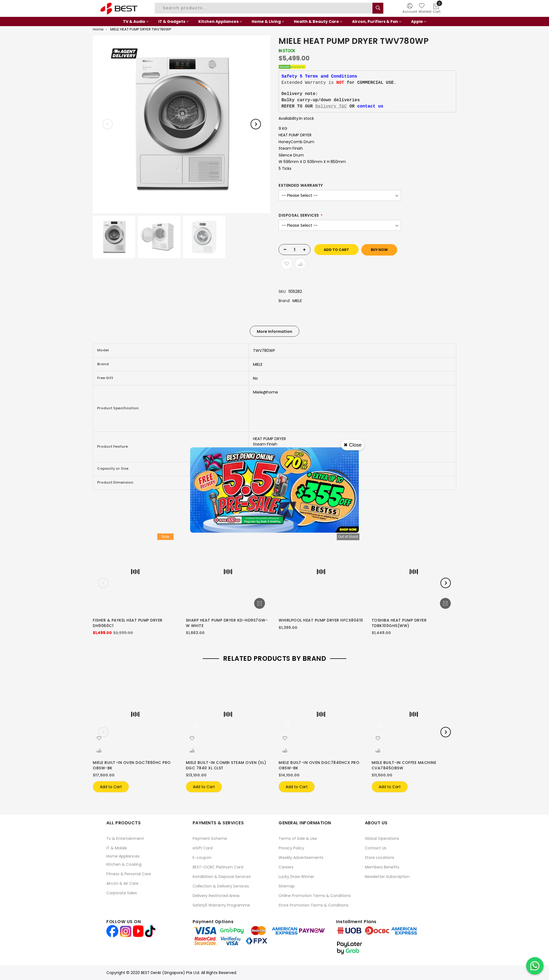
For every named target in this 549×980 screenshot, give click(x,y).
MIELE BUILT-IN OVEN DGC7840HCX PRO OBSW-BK (319, 765)
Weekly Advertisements (301, 858)
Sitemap (287, 886)
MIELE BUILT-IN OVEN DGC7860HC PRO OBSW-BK (132, 765)
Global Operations (382, 838)
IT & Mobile (117, 848)
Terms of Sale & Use (298, 838)
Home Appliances (123, 856)
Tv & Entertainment (125, 838)
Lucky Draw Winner (296, 877)
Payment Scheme (210, 838)
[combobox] (264, 8)
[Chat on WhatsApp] (535, 966)
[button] (99, 739)
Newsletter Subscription (387, 877)
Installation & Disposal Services (222, 877)
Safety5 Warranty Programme (221, 905)
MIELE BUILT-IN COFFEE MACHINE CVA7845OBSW (404, 765)
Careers (286, 867)
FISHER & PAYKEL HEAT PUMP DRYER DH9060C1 (128, 623)
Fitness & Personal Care (129, 874)
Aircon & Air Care (122, 883)
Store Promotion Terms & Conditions (314, 905)
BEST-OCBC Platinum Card (218, 867)
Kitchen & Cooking (124, 864)
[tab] (274, 331)
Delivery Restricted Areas (216, 896)
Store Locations (380, 858)
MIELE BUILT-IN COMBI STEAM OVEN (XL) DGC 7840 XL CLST (226, 765)
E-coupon (202, 858)
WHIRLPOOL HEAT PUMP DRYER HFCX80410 (321, 620)
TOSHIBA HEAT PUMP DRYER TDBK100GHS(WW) (399, 623)
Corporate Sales (122, 893)
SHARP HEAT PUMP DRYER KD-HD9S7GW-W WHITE (227, 623)
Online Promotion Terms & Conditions (315, 896)
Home (98, 29)
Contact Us (376, 848)
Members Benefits (382, 867)
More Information (274, 331)
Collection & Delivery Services (221, 886)
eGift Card (203, 848)
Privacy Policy (291, 848)
